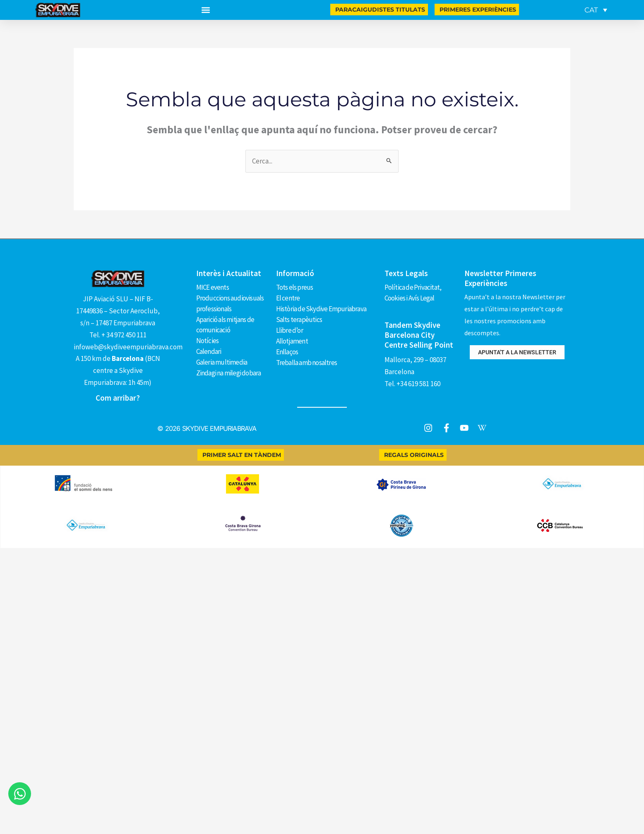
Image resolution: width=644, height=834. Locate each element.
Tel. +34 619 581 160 (412, 384)
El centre (288, 298)
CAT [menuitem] (591, 10)
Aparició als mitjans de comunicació (225, 324)
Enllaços (287, 351)
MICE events (213, 287)
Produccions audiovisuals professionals (230, 303)
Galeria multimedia (222, 361)
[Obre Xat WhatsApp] (20, 794)
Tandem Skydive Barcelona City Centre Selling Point (419, 335)
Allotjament (292, 340)
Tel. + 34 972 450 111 (118, 335)
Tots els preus (295, 287)
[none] (594, 10)
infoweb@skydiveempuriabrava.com (128, 347)
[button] (205, 10)
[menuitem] (596, 10)
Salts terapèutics (299, 319)
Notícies (208, 340)
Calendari (209, 351)
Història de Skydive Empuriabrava (321, 308)
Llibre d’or (290, 329)
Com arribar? (118, 398)
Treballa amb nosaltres (306, 361)
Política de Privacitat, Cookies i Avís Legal (413, 292)
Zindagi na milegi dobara (229, 372)
